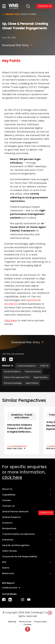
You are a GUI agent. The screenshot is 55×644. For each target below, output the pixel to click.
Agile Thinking (32, 383)
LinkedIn (10, 600)
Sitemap (12, 622)
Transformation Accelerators (19, 534)
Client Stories (10, 551)
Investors (7, 523)
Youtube (29, 600)
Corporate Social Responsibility (20, 557)
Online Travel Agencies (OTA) (17, 377)
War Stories (29, 14)
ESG (4, 562)
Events (6, 568)
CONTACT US (45, 6)
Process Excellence (12, 372)
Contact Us (8, 506)
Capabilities (9, 495)
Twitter (16, 600)
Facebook (4, 600)
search (28, 6)
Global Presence (11, 517)
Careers (7, 500)
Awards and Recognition (16, 545)
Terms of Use (25, 622)
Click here (11, 320)
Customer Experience (26, 366)
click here (12, 477)
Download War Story (17, 45)
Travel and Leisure (33, 372)
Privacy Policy (41, 622)
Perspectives (12, 14)
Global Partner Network (15, 512)
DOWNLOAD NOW (10, 588)
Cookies (27, 624)
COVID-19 (44, 366)
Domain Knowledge (13, 383)
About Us (7, 489)
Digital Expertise (41, 377)
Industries (8, 540)
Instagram (23, 600)
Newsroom (8, 573)
